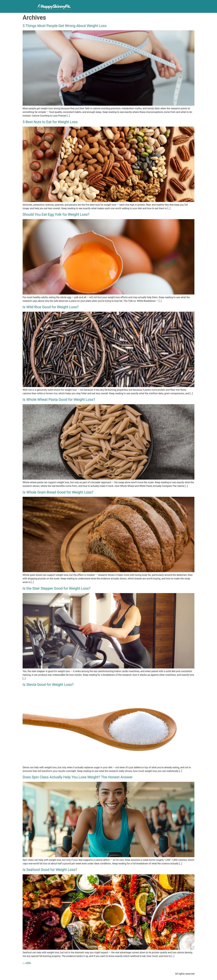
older (27, 963)
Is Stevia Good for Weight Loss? (48, 685)
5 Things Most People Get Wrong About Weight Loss (65, 26)
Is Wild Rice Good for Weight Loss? (51, 307)
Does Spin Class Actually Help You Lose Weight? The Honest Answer (78, 777)
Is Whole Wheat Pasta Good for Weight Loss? (59, 400)
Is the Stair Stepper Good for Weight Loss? (57, 588)
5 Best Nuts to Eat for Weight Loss (50, 122)
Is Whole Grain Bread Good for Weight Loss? (58, 492)
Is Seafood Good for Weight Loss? (50, 870)
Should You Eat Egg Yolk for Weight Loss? (56, 214)
